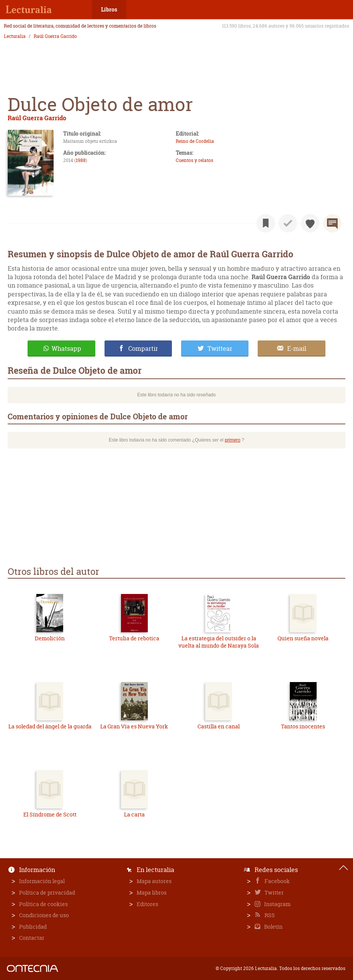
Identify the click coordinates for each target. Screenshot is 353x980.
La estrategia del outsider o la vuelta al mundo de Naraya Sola (219, 642)
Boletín (273, 927)
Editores (147, 904)
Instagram (277, 904)
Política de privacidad (47, 892)
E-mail (297, 348)
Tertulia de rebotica (134, 638)
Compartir (143, 348)
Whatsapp (66, 348)
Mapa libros (152, 892)
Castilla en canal (219, 726)
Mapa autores (154, 881)
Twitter (274, 892)
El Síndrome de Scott (50, 814)
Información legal (42, 881)
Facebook (277, 881)
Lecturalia (15, 36)
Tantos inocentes (303, 726)
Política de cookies (43, 904)
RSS (269, 915)
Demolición (50, 638)
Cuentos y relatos (194, 160)
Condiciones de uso (44, 915)
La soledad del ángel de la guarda (50, 726)
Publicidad (33, 927)
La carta (134, 814)
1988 (81, 160)
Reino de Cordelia (195, 141)
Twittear (220, 348)
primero (233, 440)
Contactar (32, 938)
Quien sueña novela (303, 638)
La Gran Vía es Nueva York (134, 726)
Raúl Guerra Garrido (55, 36)
